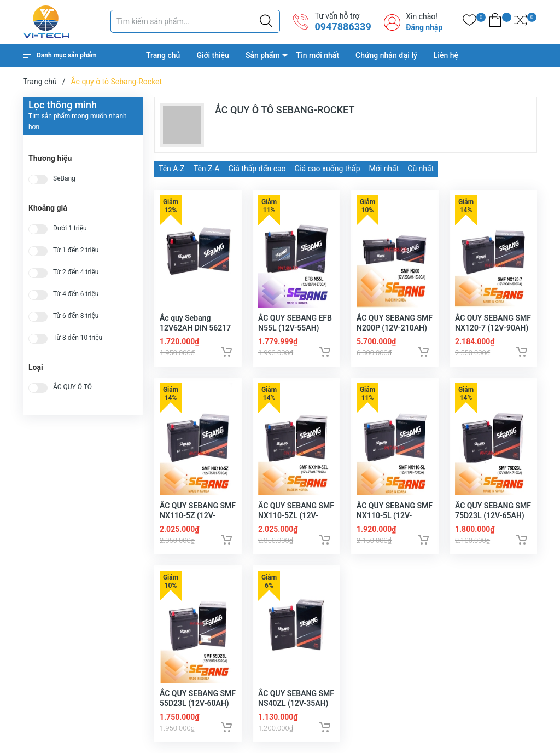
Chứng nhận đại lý (386, 55)
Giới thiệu (213, 55)
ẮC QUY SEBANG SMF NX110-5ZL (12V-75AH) (296, 515)
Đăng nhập (424, 27)
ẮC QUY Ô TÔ (72, 387)
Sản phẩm (263, 55)
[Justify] (266, 21)
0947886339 (343, 27)
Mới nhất (384, 169)
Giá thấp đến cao (257, 169)
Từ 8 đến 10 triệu (78, 338)
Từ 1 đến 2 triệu (76, 250)
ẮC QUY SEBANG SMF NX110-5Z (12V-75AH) (198, 515)
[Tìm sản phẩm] (195, 21)
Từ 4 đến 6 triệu (76, 294)
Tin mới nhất (318, 55)
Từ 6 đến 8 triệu (76, 316)
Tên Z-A (207, 169)
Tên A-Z (172, 169)
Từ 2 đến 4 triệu (76, 272)
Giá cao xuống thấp (328, 169)
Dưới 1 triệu (70, 228)
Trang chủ (163, 55)
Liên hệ (446, 55)
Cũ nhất (421, 169)
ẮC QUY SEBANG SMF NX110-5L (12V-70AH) (395, 515)
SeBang (64, 179)
